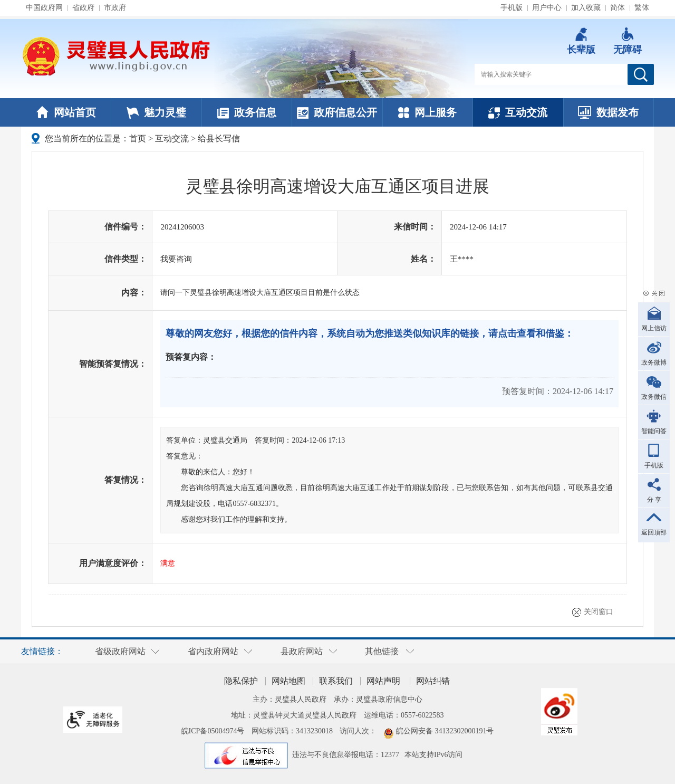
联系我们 (336, 681)
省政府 (83, 8)
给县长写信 (219, 138)
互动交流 (518, 112)
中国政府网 (44, 8)
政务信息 (247, 112)
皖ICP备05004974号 (213, 731)
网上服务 (427, 112)
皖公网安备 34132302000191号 (445, 731)
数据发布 (608, 112)
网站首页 (66, 112)
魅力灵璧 (156, 112)
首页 (138, 138)
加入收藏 (586, 8)
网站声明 (383, 681)
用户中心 (547, 8)
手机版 (512, 8)
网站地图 (288, 681)
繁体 (642, 8)
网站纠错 (433, 681)
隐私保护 (241, 681)
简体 (618, 8)
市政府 (115, 8)
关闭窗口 (599, 612)
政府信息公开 (337, 112)
